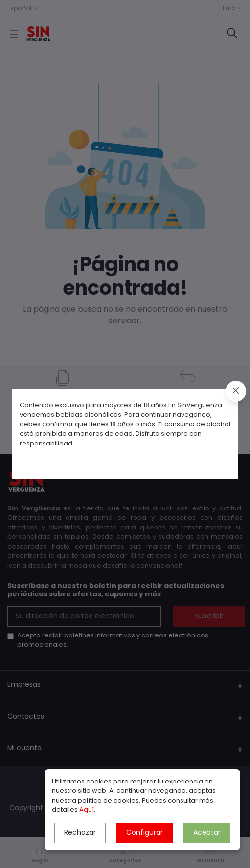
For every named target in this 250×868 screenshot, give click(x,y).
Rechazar (80, 832)
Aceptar (207, 832)
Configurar (145, 832)
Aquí (87, 810)
